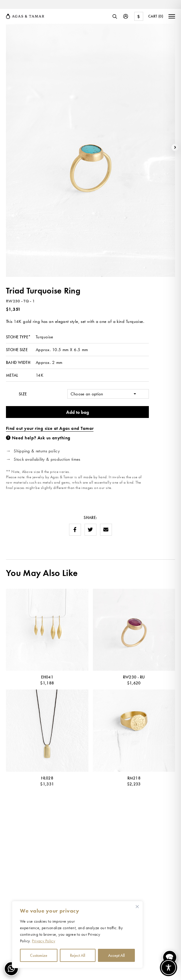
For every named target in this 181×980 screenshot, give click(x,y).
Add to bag (78, 412)
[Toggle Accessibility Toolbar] (168, 968)
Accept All (116, 955)
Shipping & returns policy (37, 451)
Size (23, 394)
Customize (39, 955)
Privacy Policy (43, 941)
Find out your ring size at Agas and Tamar (50, 428)
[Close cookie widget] (137, 907)
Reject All (78, 955)
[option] (45, 5)
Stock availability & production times (47, 459)
